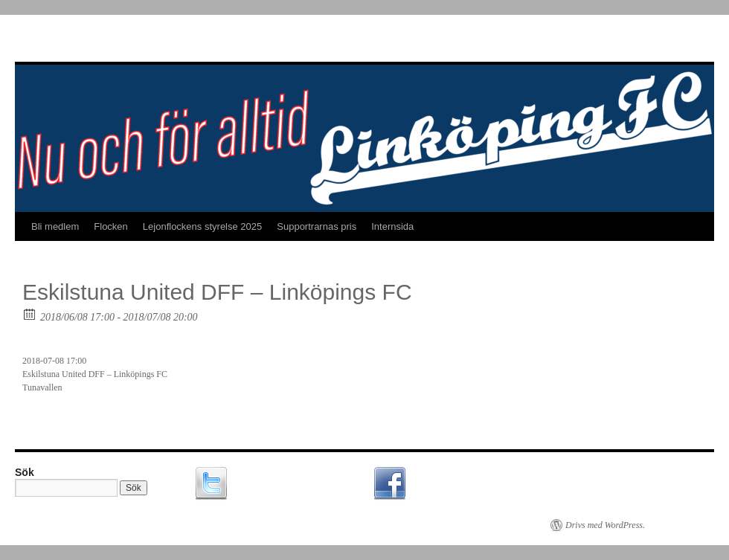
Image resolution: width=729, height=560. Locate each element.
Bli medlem (55, 226)
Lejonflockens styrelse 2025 (202, 226)
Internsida (392, 226)
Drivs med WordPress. (605, 525)
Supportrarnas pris (317, 226)
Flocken (111, 226)
